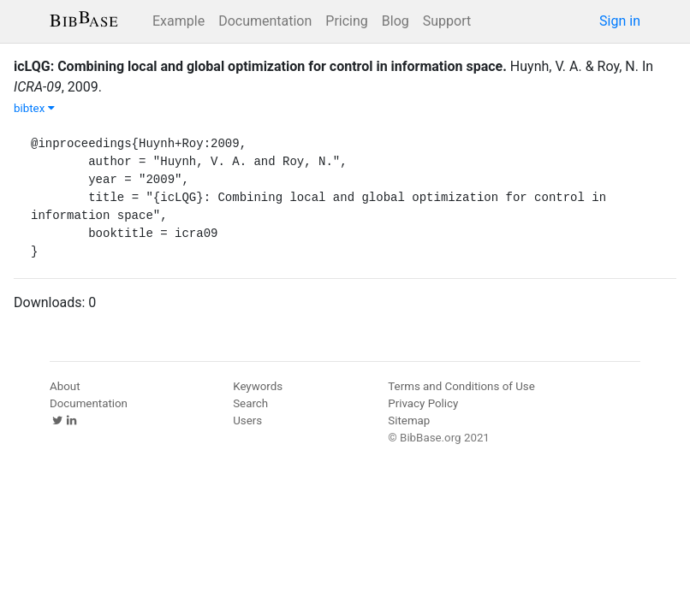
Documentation (265, 21)
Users (247, 421)
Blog (396, 21)
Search (250, 403)
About (65, 386)
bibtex (34, 108)
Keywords (258, 386)
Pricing (347, 21)
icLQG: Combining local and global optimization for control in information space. (260, 66)
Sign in (620, 21)
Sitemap (409, 421)
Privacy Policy (423, 403)
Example (178, 21)
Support (447, 21)
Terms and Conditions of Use (461, 386)
